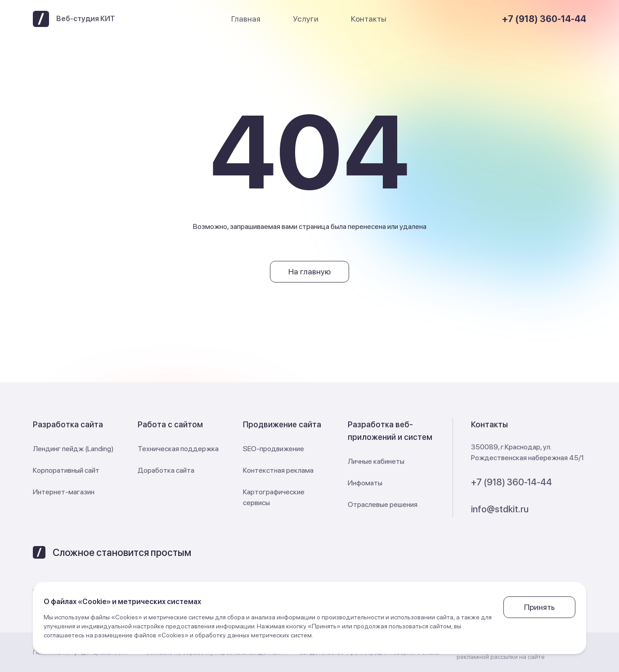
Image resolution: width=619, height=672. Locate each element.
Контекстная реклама (278, 470)
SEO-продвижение (274, 449)
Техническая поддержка (178, 449)
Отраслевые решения (383, 504)
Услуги (306, 19)
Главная (246, 19)
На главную (309, 271)
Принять (539, 607)
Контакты (369, 19)
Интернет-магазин (64, 492)
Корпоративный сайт (66, 470)
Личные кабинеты (376, 461)
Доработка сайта (166, 470)
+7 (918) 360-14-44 (544, 19)
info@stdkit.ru (500, 509)
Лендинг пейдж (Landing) (73, 449)
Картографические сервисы (274, 497)
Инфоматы (365, 483)
